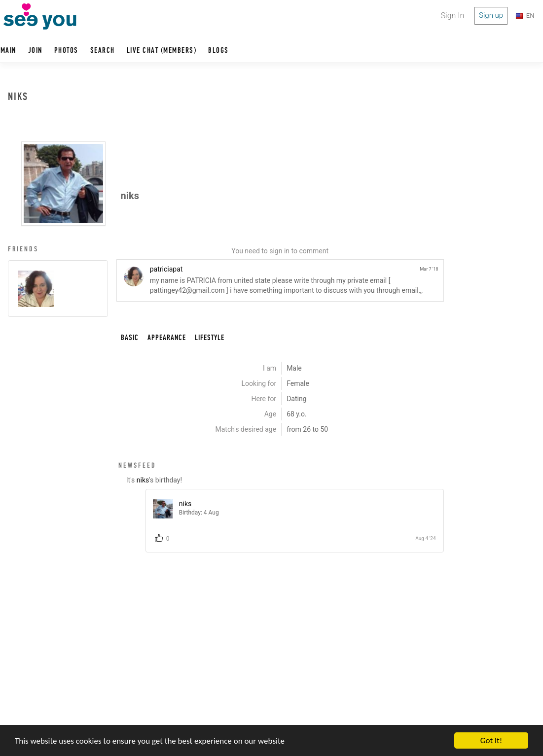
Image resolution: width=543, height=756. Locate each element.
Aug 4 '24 (425, 538)
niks (143, 480)
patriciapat (166, 269)
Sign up (491, 15)
